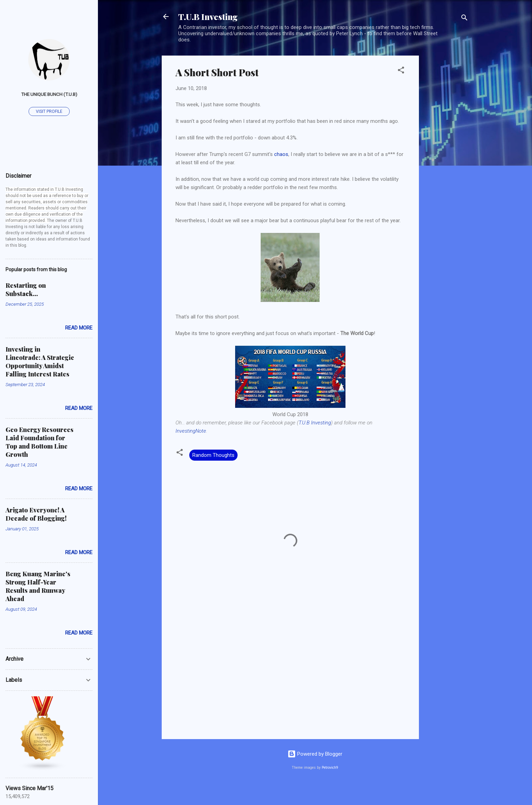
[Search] (464, 19)
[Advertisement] (446, 159)
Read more (79, 328)
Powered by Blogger (315, 754)
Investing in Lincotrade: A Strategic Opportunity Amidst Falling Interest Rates (40, 362)
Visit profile (49, 111)
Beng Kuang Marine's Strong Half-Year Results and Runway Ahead (38, 586)
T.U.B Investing (208, 17)
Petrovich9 (330, 768)
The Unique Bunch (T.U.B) (49, 94)
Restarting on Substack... (26, 289)
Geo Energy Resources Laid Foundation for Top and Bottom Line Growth (39, 442)
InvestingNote (191, 431)
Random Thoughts (213, 455)
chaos (281, 154)
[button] (401, 71)
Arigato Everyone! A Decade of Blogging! (36, 514)
